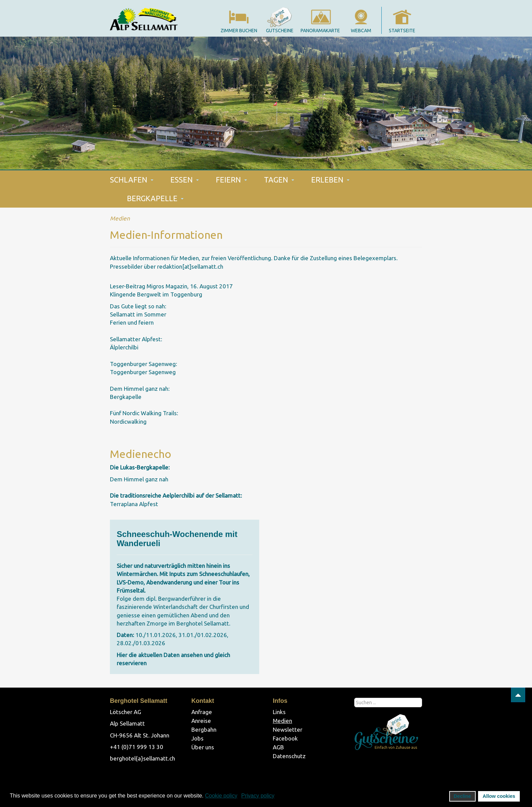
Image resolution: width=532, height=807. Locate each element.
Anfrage (202, 712)
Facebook (285, 738)
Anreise (201, 721)
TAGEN (279, 180)
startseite (402, 31)
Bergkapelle (126, 397)
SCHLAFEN (132, 180)
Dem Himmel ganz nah (139, 479)
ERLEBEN (330, 180)
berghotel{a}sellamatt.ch (142, 758)
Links (279, 712)
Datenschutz (289, 756)
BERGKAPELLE (155, 198)
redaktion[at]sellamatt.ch (190, 266)
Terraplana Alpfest (134, 504)
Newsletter (288, 729)
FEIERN (231, 180)
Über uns (203, 747)
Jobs (197, 738)
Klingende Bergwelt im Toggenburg (156, 294)
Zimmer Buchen (239, 31)
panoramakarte (320, 31)
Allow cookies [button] (499, 796)
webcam (361, 31)
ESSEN (185, 180)
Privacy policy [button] (258, 796)
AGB (278, 747)
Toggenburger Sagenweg (143, 372)
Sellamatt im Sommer (138, 314)
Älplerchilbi (124, 347)
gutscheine (280, 31)
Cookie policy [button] (221, 796)
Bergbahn (204, 729)
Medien (282, 721)
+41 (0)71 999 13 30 (137, 747)
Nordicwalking (128, 421)
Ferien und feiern (132, 322)
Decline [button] (462, 796)
